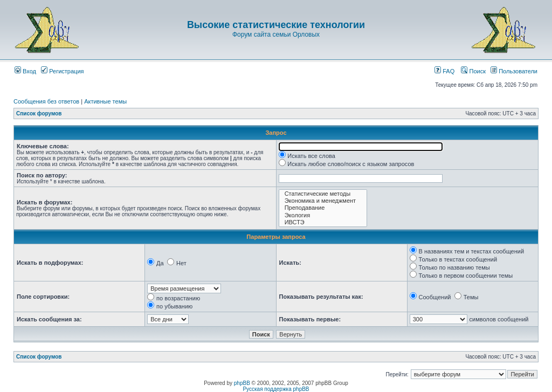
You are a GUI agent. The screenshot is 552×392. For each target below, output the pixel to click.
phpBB (242, 383)
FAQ (444, 71)
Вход (25, 71)
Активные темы (105, 101)
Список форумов (39, 114)
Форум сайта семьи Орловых (276, 35)
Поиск (473, 71)
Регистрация (62, 71)
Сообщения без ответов (46, 101)
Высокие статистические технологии (276, 25)
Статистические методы (323, 194)
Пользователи (514, 71)
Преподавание (323, 208)
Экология (323, 215)
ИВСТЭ (323, 222)
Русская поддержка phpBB (276, 389)
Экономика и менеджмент (323, 201)
